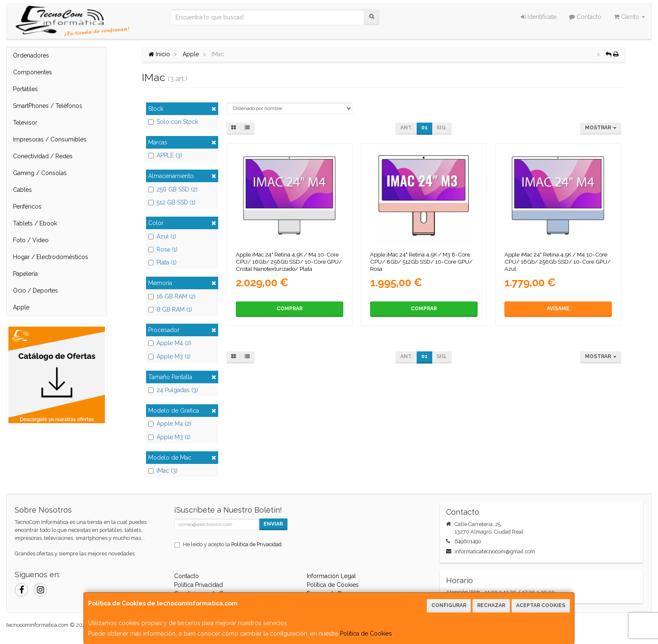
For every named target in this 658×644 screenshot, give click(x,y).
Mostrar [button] (601, 128)
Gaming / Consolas (40, 173)
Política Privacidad (198, 585)
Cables (22, 190)
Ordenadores (31, 55)
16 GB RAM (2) (172, 296)
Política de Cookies (366, 634)
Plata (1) (162, 262)
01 (424, 128)
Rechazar (491, 605)
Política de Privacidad (256, 544)
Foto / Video (31, 240)
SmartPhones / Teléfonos (48, 106)
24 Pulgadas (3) (173, 390)
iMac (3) (163, 471)
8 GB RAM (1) (170, 309)
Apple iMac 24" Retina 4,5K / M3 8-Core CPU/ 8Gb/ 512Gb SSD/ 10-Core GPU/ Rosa (421, 262)
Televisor (25, 123)
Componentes (33, 72)
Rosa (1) (163, 249)
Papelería (25, 274)
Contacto (585, 17)
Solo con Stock (173, 122)
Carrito (629, 17)
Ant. (406, 128)
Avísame (558, 309)
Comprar (290, 309)
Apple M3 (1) (169, 356)
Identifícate (539, 17)
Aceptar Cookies (541, 605)
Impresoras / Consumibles (50, 139)
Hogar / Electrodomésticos (51, 257)
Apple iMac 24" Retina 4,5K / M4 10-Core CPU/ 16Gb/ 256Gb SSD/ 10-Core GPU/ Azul (557, 262)
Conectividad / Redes (43, 156)
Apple (21, 307)
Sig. (442, 128)
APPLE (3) (165, 155)
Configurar (449, 605)
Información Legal (331, 576)
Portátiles (25, 89)
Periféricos (27, 207)
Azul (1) (162, 236)
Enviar (273, 524)
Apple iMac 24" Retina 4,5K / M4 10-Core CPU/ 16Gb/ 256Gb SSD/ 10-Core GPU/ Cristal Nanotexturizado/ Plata (289, 262)
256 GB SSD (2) (173, 189)
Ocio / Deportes (35, 291)
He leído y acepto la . (233, 544)
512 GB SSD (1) (172, 202)
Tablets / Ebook (35, 223)
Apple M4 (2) (170, 343)
